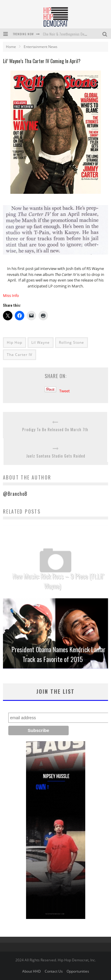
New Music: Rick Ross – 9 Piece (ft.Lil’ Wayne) (58, 581)
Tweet (65, 391)
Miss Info (11, 295)
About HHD (32, 971)
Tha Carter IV (20, 355)
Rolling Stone (71, 342)
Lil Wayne (41, 342)
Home (11, 47)
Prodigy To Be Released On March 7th (55, 430)
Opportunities (78, 971)
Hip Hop (15, 342)
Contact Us (54, 971)
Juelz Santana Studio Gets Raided (56, 456)
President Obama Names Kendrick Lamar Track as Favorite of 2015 (58, 654)
